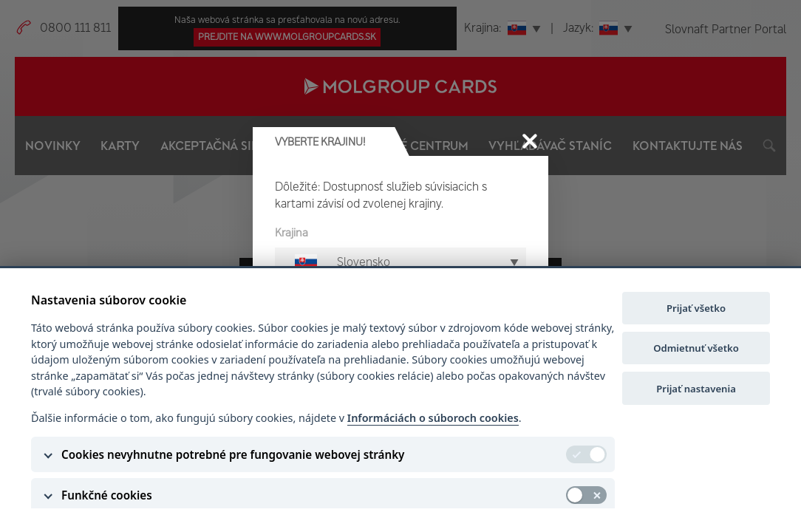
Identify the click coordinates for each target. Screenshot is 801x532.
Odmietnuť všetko (696, 348)
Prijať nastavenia (696, 389)
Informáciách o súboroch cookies (433, 418)
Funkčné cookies (107, 495)
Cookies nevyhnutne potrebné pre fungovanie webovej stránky (233, 454)
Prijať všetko (696, 308)
